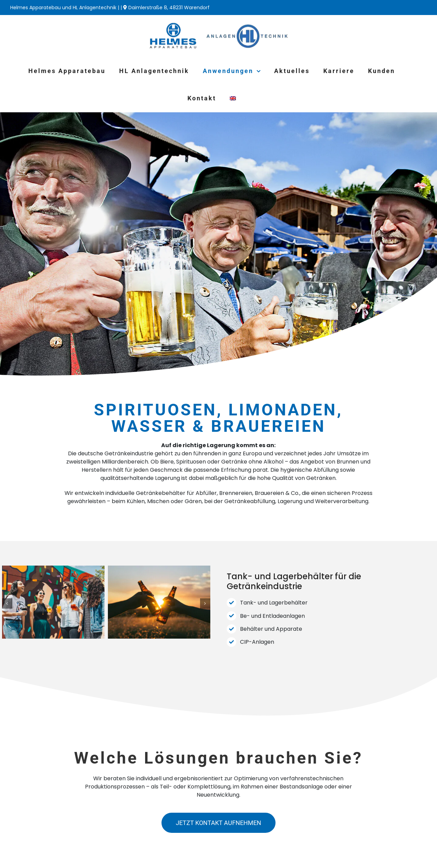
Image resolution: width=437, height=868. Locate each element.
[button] (7, 603)
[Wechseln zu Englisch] (233, 98)
